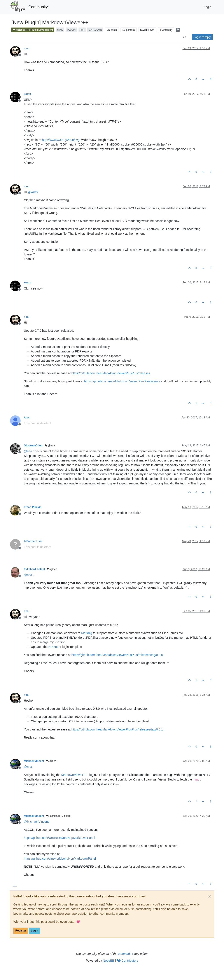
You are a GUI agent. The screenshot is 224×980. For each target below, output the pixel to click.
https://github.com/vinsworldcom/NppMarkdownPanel (60, 859)
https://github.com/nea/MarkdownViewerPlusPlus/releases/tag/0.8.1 (117, 729)
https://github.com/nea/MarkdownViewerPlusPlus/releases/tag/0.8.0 (117, 655)
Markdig (87, 633)
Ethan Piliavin (33, 507)
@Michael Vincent (58, 816)
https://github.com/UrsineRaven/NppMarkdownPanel (59, 838)
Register (21, 931)
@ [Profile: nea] (28, 451)
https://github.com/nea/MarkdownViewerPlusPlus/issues (122, 381)
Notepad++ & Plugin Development (33, 30)
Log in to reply (202, 37)
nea (26, 48)
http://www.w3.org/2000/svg (61, 140)
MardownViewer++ (74, 775)
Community (38, 7)
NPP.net (54, 647)
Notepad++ (126, 954)
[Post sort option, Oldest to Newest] (185, 37)
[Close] (209, 897)
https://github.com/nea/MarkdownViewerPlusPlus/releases (111, 373)
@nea (50, 446)
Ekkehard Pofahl (34, 569)
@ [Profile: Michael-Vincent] (36, 822)
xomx (27, 94)
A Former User (33, 541)
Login (34, 931)
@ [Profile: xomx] (33, 192)
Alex (27, 418)
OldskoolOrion (33, 446)
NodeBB (108, 961)
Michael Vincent (34, 761)
